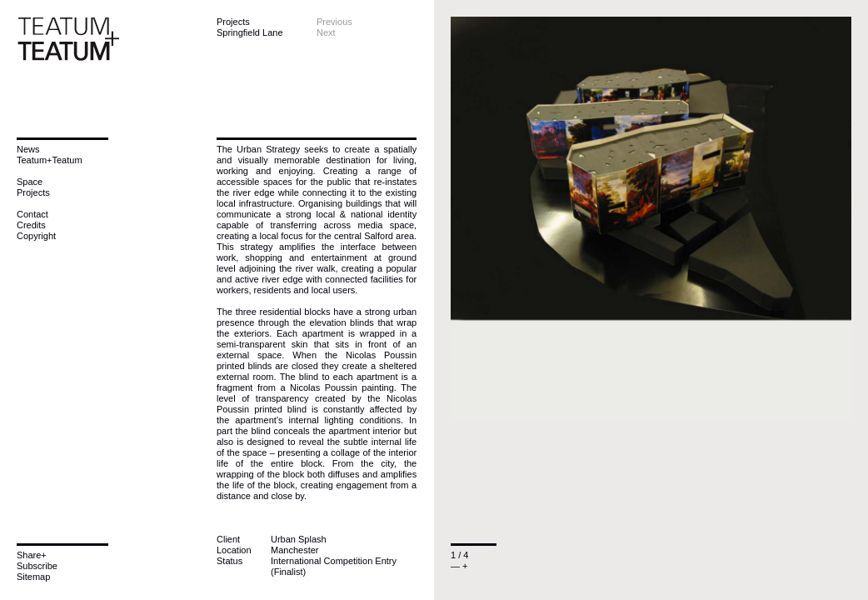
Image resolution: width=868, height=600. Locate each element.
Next (326, 32)
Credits (31, 225)
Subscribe (37, 566)
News (28, 149)
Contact (32, 214)
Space (30, 182)
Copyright (36, 236)
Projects (33, 192)
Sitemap (33, 577)
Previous (334, 22)
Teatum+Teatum (50, 160)
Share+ (32, 555)
